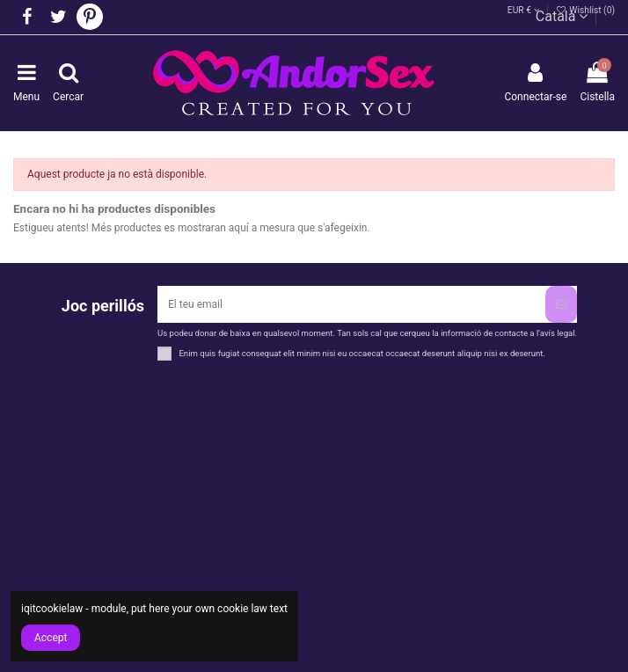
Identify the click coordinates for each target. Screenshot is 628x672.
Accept (51, 638)
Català (562, 16)
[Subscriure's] (561, 304)
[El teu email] (351, 304)
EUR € (524, 10)
